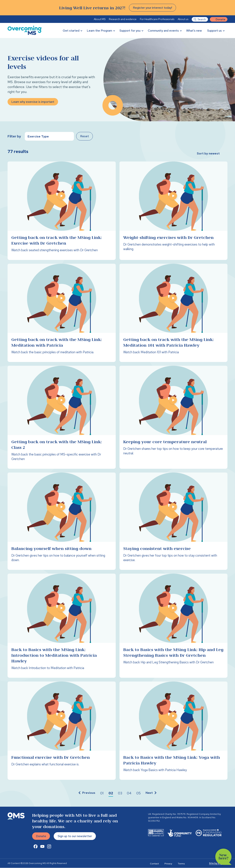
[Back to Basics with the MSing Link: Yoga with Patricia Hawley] (174, 731)
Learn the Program (99, 31)
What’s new (194, 31)
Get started (71, 31)
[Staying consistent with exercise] (174, 521)
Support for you (130, 31)
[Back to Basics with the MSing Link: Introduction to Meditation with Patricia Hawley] (62, 626)
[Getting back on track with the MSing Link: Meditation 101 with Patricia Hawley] (174, 313)
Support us (214, 31)
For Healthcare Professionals (157, 19)
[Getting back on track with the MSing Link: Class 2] (62, 417)
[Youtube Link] (42, 847)
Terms (181, 864)
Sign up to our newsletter (75, 836)
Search (202, 19)
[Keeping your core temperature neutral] (174, 417)
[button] (86, 793)
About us (183, 19)
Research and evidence (123, 19)
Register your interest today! (152, 8)
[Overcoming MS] (25, 30)
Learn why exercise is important (33, 102)
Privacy (168, 864)
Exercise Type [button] (38, 136)
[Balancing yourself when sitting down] (62, 521)
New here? (223, 857)
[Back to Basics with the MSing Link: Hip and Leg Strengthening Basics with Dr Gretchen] (174, 626)
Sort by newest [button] (208, 153)
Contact (154, 864)
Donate (221, 19)
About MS (100, 19)
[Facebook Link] (36, 847)
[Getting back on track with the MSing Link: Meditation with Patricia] (62, 313)
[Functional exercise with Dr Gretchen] (62, 731)
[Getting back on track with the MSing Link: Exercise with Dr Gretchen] (62, 211)
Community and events (163, 31)
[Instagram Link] (49, 847)
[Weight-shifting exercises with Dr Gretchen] (174, 211)
